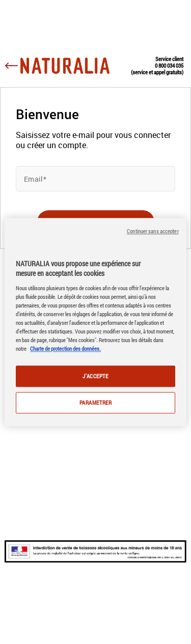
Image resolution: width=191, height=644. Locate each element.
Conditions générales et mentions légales (92, 607)
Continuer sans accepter (153, 231)
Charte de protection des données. (65, 348)
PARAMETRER (96, 402)
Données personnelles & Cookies (94, 622)
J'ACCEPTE (95, 376)
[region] (95, 322)
